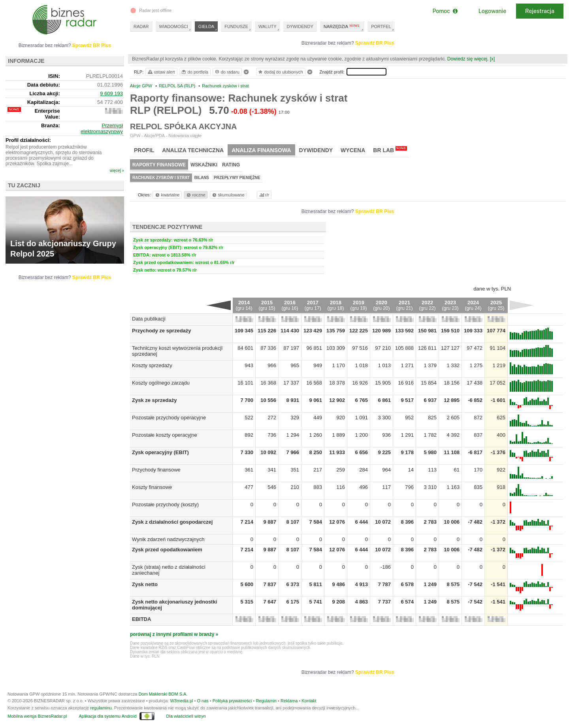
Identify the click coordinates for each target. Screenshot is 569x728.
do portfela (194, 72)
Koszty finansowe (152, 487)
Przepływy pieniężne (237, 178)
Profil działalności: (28, 140)
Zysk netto (145, 584)
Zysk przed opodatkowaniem (167, 550)
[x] (493, 59)
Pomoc (445, 11)
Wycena (353, 150)
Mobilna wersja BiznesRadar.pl (37, 716)
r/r (264, 195)
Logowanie (492, 11)
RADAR (141, 26)
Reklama (289, 701)
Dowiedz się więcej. (468, 59)
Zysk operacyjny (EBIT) (160, 452)
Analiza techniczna (193, 150)
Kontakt (309, 701)
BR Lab (390, 150)
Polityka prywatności (232, 701)
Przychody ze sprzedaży (162, 331)
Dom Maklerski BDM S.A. (163, 694)
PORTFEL (381, 26)
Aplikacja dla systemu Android (107, 716)
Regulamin (266, 701)
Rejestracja (540, 11)
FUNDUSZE (236, 26)
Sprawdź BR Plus (375, 43)
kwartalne (167, 195)
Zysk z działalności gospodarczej (172, 522)
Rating (231, 165)
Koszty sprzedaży (152, 365)
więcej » (117, 171)
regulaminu (101, 708)
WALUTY (267, 26)
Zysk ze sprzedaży (154, 400)
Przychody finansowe (156, 470)
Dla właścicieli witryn (186, 716)
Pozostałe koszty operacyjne (165, 435)
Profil (144, 150)
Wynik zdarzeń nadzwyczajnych (168, 539)
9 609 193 (111, 93)
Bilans (202, 178)
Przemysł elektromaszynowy (102, 128)
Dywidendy (316, 150)
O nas (203, 701)
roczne (195, 195)
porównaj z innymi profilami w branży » (174, 634)
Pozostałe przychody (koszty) (165, 505)
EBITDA (141, 619)
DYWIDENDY (300, 26)
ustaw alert (161, 72)
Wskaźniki (204, 165)
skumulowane (228, 195)
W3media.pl (181, 701)
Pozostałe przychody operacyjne (169, 418)
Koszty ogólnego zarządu (161, 383)
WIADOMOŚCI (174, 26)
